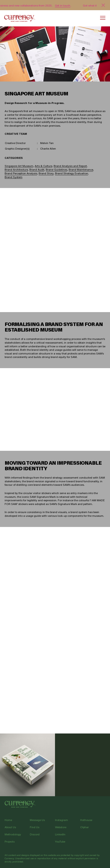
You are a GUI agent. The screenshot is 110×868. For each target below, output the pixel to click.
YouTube (60, 841)
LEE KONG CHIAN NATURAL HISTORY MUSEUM (27, 765)
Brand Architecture (16, 170)
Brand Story (46, 173)
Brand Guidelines (57, 170)
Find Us (35, 827)
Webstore (61, 827)
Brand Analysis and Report (70, 166)
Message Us (37, 820)
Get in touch (63, 6)
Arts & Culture (43, 166)
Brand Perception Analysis (21, 173)
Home (8, 820)
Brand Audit (37, 170)
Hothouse (86, 820)
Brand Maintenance (81, 170)
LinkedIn (60, 834)
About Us (10, 827)
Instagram (61, 820)
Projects (10, 841)
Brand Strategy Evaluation (72, 173)
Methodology (13, 834)
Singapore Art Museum (19, 166)
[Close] (103, 5)
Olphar (84, 827)
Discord (35, 834)
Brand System (14, 177)
